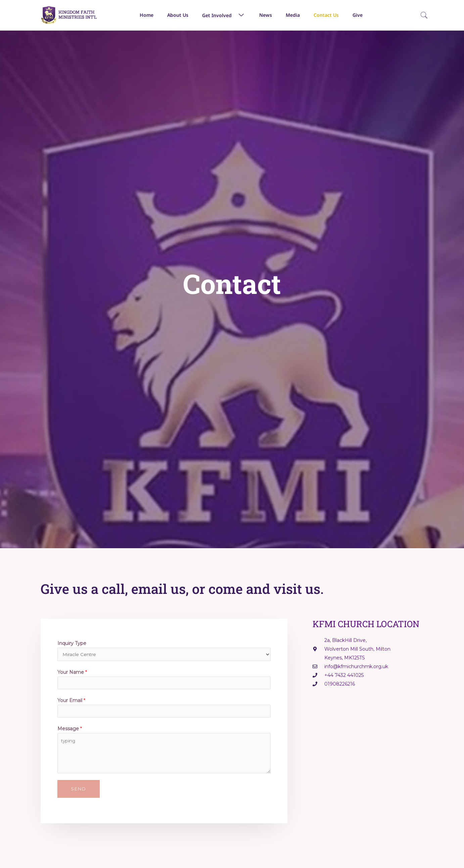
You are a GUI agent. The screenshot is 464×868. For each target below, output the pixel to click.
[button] (234, 15)
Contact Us (326, 15)
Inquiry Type (72, 643)
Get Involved (224, 15)
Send (79, 792)
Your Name (72, 673)
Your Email (71, 702)
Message (70, 732)
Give (358, 15)
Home (147, 15)
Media (293, 15)
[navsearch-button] (424, 16)
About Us (178, 15)
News (266, 15)
